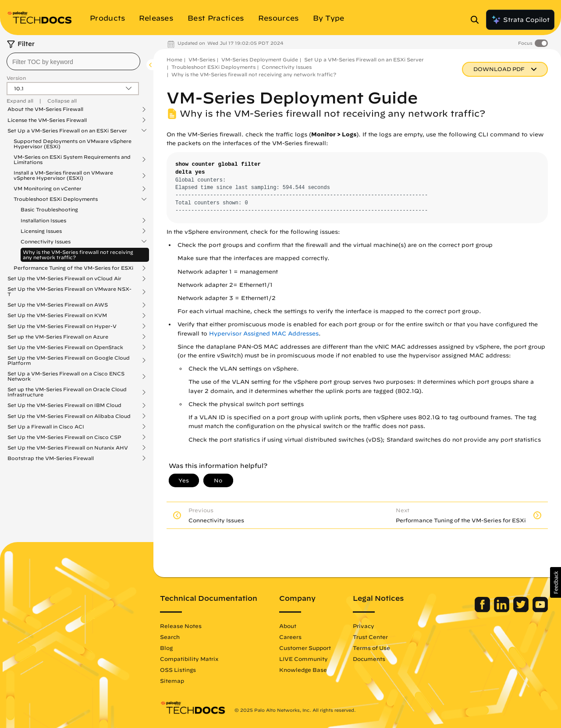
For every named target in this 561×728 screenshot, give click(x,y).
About (288, 626)
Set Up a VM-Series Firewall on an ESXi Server (67, 131)
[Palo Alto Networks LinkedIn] (502, 610)
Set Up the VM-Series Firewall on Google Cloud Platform (69, 360)
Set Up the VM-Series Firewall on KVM (57, 315)
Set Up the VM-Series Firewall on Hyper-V (62, 326)
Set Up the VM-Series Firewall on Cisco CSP (64, 437)
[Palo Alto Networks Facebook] (483, 610)
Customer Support (305, 648)
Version (16, 78)
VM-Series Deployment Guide (260, 59)
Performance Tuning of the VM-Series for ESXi (73, 268)
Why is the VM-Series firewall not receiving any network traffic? (78, 255)
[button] (556, 582)
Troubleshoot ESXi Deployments (56, 199)
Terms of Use (371, 648)
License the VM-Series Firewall (47, 120)
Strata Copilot (520, 20)
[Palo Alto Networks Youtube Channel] (540, 610)
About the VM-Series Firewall (45, 109)
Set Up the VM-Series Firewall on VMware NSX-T (69, 292)
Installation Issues (43, 221)
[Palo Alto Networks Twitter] (522, 610)
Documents (369, 659)
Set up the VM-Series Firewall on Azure (58, 337)
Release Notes (181, 626)
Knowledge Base (303, 670)
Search (170, 637)
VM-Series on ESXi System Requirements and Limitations (72, 160)
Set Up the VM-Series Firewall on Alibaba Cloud (69, 416)
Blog (166, 648)
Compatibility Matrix (189, 659)
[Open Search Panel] (477, 20)
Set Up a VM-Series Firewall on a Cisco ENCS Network (66, 376)
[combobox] (73, 61)
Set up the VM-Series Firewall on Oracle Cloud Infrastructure (67, 392)
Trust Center (370, 637)
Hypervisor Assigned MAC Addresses (264, 334)
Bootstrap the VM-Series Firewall (51, 458)
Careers (290, 637)
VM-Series (202, 59)
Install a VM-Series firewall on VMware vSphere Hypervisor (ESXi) (63, 175)
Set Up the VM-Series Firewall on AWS (58, 305)
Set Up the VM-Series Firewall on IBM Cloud (64, 405)
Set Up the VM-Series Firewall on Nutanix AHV (68, 448)
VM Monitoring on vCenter (48, 189)
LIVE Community (304, 659)
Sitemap (172, 681)
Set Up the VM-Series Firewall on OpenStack (65, 347)
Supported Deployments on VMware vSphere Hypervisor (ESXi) (73, 144)
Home (174, 59)
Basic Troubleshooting (49, 209)
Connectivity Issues (46, 242)
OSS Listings (178, 670)
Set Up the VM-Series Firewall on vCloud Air (64, 278)
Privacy (364, 626)
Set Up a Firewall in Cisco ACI (46, 427)
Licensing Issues (41, 231)
